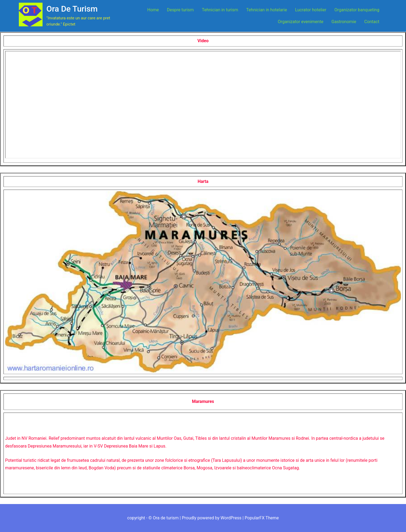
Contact (372, 22)
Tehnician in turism (220, 10)
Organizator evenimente (301, 22)
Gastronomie (344, 22)
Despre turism (180, 10)
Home (153, 10)
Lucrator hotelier (311, 10)
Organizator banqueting (357, 10)
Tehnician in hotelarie (267, 10)
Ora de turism (72, 9)
